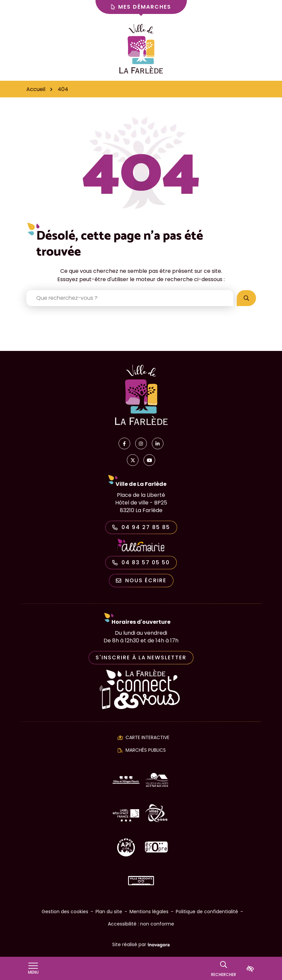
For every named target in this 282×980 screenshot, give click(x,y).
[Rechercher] (224, 968)
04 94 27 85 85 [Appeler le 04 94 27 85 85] (141, 527)
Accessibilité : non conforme (141, 924)
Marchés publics (146, 750)
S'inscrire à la (141, 657)
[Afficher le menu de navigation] (33, 969)
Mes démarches (141, 7)
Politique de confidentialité (207, 912)
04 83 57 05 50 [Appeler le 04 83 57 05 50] (141, 562)
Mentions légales (149, 912)
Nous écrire (141, 580)
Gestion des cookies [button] (65, 912)
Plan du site (109, 912)
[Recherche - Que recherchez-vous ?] (130, 298)
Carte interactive (147, 737)
